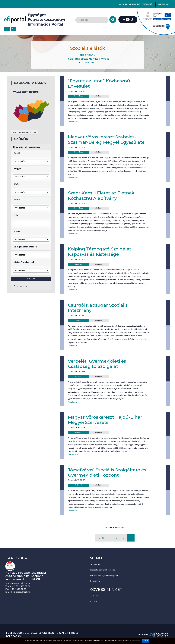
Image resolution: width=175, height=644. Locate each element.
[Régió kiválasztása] (31, 161)
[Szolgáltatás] (31, 255)
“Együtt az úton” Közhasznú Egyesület (99, 83)
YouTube (93, 601)
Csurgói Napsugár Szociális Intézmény (98, 308)
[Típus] (31, 239)
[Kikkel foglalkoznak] (31, 270)
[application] (31, 111)
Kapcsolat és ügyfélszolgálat (102, 570)
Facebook (94, 596)
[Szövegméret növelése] (7, 29)
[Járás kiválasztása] (31, 192)
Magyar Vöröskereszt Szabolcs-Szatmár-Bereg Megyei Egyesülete (106, 139)
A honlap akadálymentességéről (136, 4)
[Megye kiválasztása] (31, 177)
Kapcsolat (163, 4)
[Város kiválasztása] (31, 208)
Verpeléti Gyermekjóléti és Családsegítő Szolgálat (97, 364)
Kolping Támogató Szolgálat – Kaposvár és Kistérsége (101, 251)
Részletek (73, 122)
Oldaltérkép (95, 581)
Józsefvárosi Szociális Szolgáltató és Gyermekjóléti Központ (107, 472)
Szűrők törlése (20, 286)
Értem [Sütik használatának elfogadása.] (146, 641)
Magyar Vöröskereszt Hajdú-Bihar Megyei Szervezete (105, 420)
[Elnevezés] (31, 224)
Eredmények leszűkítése (27, 147)
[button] (35, 116)
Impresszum (95, 564)
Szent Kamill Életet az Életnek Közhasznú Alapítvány (101, 195)
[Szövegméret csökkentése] (13, 29)
